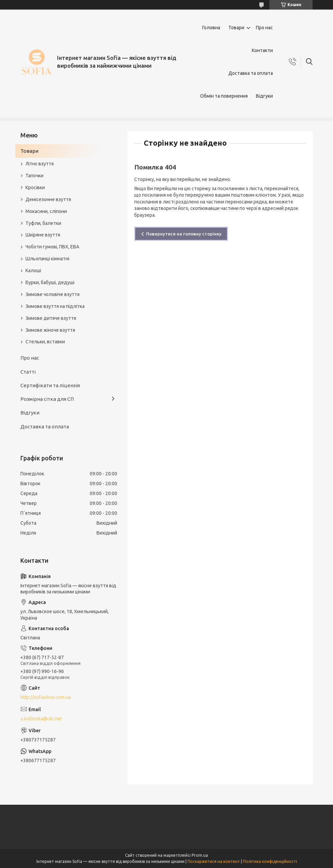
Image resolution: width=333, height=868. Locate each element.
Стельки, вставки (45, 342)
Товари (236, 28)
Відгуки (264, 96)
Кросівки (35, 187)
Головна (211, 28)
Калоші (33, 271)
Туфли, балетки (43, 223)
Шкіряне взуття (43, 235)
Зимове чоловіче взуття (52, 294)
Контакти (262, 50)
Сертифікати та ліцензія (50, 385)
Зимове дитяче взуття (51, 318)
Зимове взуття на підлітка (55, 306)
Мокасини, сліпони (46, 211)
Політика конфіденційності (270, 861)
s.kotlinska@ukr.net (41, 719)
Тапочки (34, 176)
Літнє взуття (40, 164)
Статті (28, 372)
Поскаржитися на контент (214, 861)
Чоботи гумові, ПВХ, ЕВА (52, 247)
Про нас (264, 28)
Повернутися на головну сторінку (184, 234)
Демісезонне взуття (48, 199)
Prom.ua (200, 855)
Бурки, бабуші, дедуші (50, 282)
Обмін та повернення (224, 96)
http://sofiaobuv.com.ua (46, 697)
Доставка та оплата (251, 73)
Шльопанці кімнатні (47, 259)
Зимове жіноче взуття (50, 330)
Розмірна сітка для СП (47, 399)
